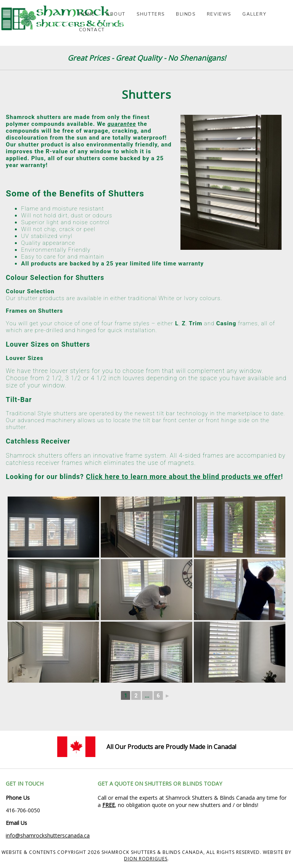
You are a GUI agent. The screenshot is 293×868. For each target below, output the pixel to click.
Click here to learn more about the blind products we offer (183, 477)
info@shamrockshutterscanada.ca (48, 835)
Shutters (151, 14)
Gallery (254, 14)
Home (87, 14)
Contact (92, 30)
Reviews (219, 14)
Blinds (186, 14)
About (116, 14)
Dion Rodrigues (146, 859)
